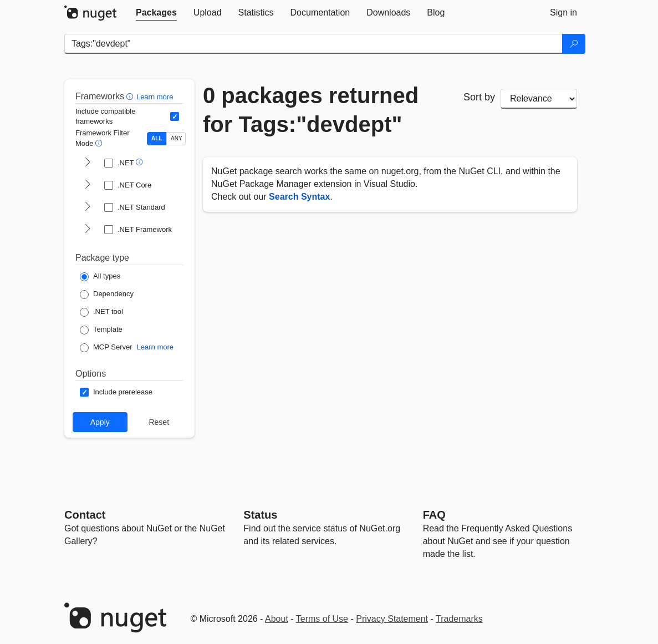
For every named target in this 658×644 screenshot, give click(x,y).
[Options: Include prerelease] (116, 392)
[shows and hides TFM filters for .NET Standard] (88, 207)
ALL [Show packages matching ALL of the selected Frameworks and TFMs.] (157, 138)
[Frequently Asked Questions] (434, 515)
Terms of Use (322, 619)
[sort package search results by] (539, 99)
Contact (85, 515)
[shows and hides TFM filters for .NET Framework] (88, 230)
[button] (131, 96)
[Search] (574, 44)
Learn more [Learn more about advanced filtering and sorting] (155, 97)
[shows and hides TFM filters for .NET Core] (88, 185)
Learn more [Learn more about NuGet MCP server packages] (155, 347)
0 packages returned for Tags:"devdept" (311, 110)
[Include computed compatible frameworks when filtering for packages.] (175, 116)
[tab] (156, 13)
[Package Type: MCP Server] (106, 348)
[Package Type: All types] (100, 277)
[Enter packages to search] (313, 44)
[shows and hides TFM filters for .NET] (88, 163)
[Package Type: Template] (101, 330)
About (277, 619)
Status (260, 515)
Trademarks (459, 619)
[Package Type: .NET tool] (101, 312)
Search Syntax (299, 197)
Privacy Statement (392, 619)
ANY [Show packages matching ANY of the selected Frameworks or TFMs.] (177, 138)
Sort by (479, 97)
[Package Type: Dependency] (107, 295)
